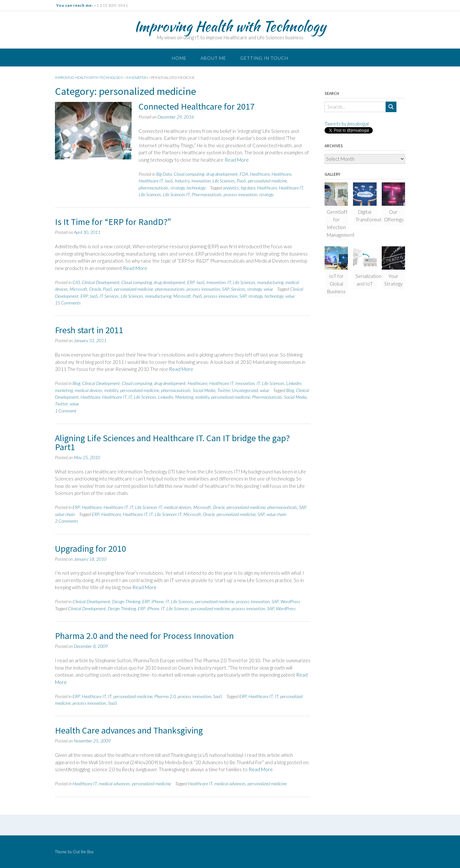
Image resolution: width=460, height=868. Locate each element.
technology (196, 188)
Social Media (204, 390)
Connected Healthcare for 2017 (197, 106)
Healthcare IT (151, 181)
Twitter (224, 390)
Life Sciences (224, 181)
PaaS (241, 181)
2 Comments (67, 521)
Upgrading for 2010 (91, 549)
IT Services (109, 296)
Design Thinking (126, 601)
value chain (65, 514)
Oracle (95, 289)
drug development (222, 174)
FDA (244, 174)
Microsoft (78, 289)
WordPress (290, 601)
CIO (76, 282)
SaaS (218, 696)
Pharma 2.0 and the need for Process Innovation (144, 636)
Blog (76, 383)
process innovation (240, 194)
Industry (182, 181)
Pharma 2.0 (165, 696)
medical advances (114, 784)
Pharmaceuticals (207, 194)
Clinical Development (101, 282)
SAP (226, 289)
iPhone (157, 601)
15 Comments (68, 303)
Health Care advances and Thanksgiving (129, 730)
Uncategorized (245, 390)
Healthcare (260, 174)
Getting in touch (264, 58)
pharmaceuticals (153, 188)
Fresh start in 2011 (89, 330)
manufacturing (270, 282)
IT (229, 282)
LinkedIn (294, 383)
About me (213, 58)
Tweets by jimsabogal (347, 124)
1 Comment (66, 411)
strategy (177, 188)
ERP (191, 282)
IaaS (169, 181)
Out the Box (83, 852)
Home (179, 58)
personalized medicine (267, 181)
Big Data (164, 174)
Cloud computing (189, 174)
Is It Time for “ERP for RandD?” (113, 222)
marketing (64, 390)
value (268, 289)
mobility (111, 390)
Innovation (201, 181)
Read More (237, 160)
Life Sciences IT (176, 194)
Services (238, 289)
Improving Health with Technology (230, 26)
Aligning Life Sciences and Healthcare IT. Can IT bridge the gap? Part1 (172, 442)
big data (248, 188)
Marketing (184, 397)
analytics (231, 188)
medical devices (88, 390)
